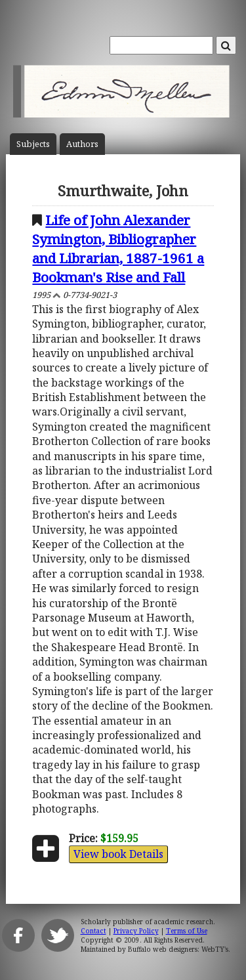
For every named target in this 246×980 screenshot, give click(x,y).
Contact (93, 931)
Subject (33, 144)
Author (82, 144)
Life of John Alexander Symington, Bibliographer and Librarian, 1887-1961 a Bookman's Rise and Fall (118, 248)
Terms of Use (187, 931)
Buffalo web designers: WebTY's (178, 949)
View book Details (118, 854)
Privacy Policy (136, 931)
